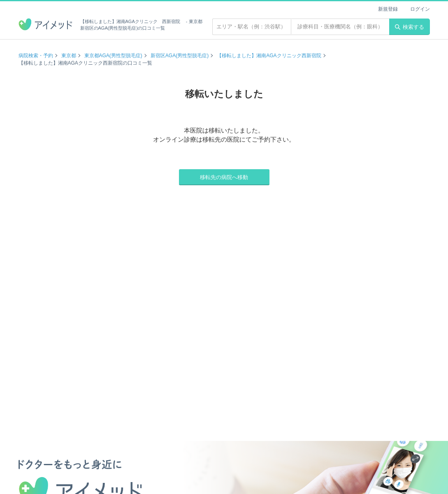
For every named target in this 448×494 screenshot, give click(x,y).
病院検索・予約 (36, 56)
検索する (410, 27)
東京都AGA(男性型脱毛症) (113, 56)
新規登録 (388, 9)
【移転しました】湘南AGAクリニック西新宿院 (269, 56)
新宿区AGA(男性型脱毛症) (180, 56)
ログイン (420, 9)
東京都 (69, 56)
